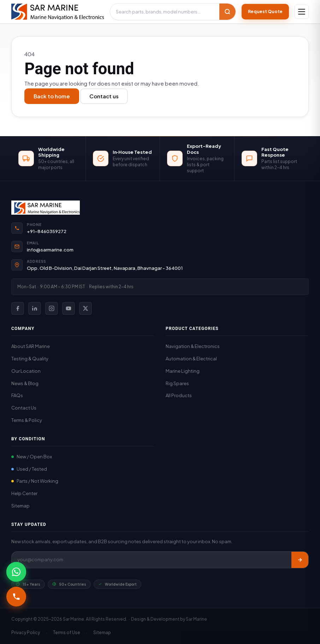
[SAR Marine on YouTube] (69, 308)
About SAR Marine (31, 346)
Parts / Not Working (35, 481)
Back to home (52, 96)
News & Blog (25, 383)
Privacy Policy (26, 633)
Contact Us (24, 408)
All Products (179, 395)
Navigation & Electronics (193, 346)
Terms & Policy (27, 420)
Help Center (24, 493)
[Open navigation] (302, 12)
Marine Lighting (183, 371)
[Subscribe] (300, 560)
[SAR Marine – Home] (58, 12)
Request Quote (265, 11)
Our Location (26, 371)
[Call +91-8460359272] (16, 597)
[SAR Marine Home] (160, 208)
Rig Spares (177, 383)
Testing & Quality (30, 359)
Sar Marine (196, 619)
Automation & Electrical (191, 359)
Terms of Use (67, 633)
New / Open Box (32, 457)
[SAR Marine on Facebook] (18, 308)
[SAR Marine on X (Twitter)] (85, 308)
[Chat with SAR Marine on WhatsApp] (16, 572)
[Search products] (165, 12)
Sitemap (20, 506)
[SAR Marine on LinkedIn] (35, 308)
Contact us (104, 96)
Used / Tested (29, 469)
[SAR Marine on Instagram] (52, 308)
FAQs (17, 395)
